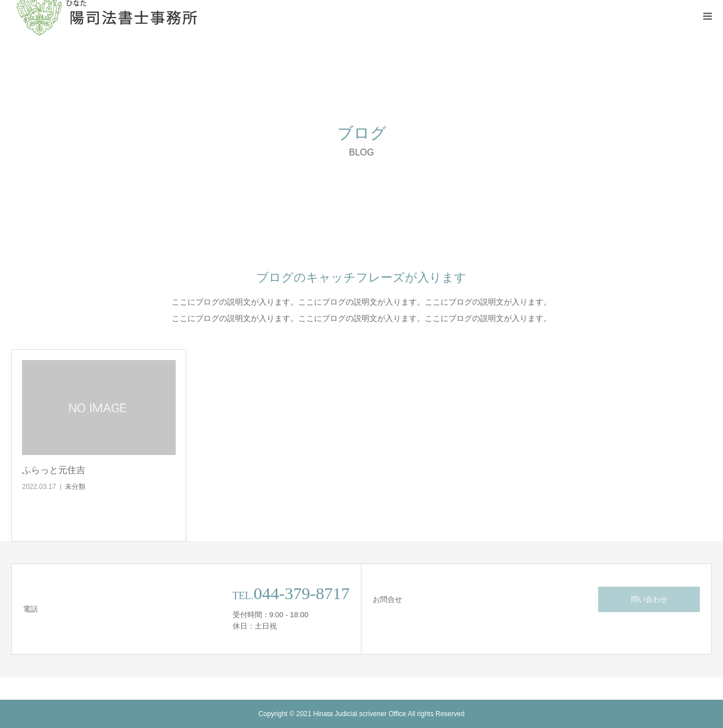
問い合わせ (649, 599)
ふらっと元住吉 (54, 470)
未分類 (75, 487)
